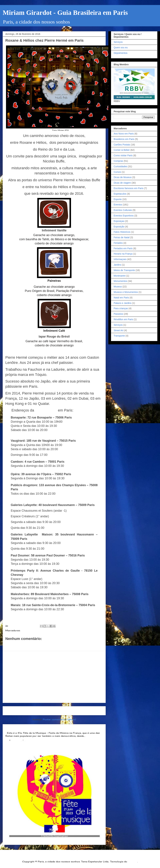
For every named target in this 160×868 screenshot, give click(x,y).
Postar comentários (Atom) (59, 719)
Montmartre (120, 276)
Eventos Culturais (123, 210)
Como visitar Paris (123, 155)
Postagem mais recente (22, 711)
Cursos (117, 172)
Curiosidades (120, 166)
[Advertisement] (54, 677)
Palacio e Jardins (123, 303)
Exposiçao (119, 221)
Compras (118, 161)
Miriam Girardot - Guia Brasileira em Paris (65, 13)
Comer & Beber (30, 630)
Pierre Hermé (46, 410)
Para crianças (121, 308)
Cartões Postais (122, 145)
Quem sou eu (121, 47)
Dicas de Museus (123, 177)
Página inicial (55, 711)
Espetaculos (120, 194)
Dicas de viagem (122, 183)
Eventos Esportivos (124, 216)
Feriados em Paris (123, 248)
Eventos (118, 205)
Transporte (119, 336)
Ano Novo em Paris (124, 134)
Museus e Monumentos (126, 292)
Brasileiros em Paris (124, 139)
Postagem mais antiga (87, 711)
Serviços (118, 42)
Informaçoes (120, 259)
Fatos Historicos (122, 232)
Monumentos (120, 281)
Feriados (118, 243)
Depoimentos (121, 53)
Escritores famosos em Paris (128, 188)
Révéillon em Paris (123, 319)
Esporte (118, 199)
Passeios (118, 314)
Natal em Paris (121, 298)
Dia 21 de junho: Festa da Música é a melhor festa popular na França (51, 727)
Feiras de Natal (122, 237)
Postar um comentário (23, 645)
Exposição (119, 227)
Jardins (117, 265)
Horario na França (123, 254)
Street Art (118, 330)
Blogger (133, 862)
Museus (118, 287)
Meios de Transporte (124, 270)
